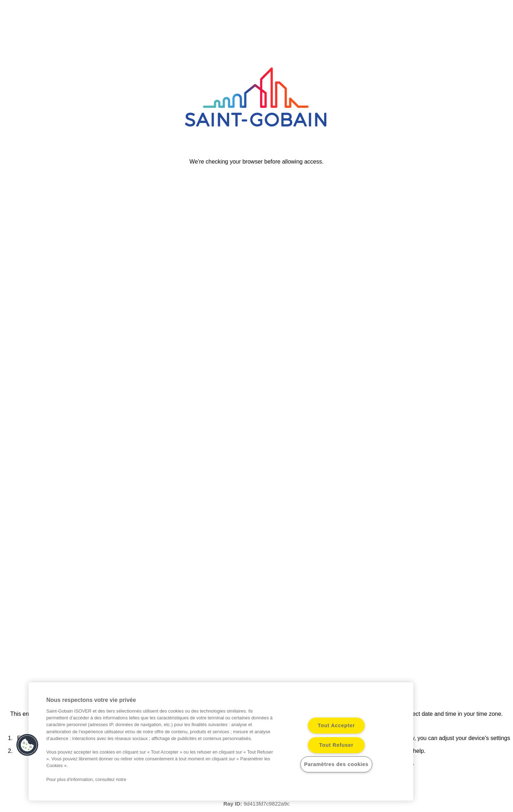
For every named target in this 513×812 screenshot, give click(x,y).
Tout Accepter (336, 725)
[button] (27, 745)
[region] (221, 741)
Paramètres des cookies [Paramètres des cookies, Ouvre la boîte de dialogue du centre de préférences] (336, 764)
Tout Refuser (336, 745)
